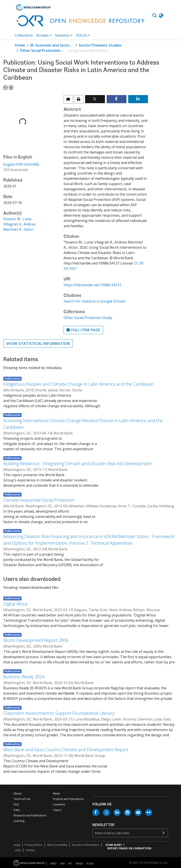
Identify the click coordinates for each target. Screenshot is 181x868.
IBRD (53, 863)
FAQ (16, 804)
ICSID (90, 863)
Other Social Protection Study (42, 50)
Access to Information (86, 845)
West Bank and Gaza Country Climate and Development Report (66, 750)
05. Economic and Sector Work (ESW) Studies (52, 45)
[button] (161, 16)
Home (20, 45)
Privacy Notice (34, 845)
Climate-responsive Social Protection (39, 500)
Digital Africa (15, 604)
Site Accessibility (57, 845)
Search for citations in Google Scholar (95, 301)
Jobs (18, 850)
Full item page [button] (83, 330)
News (56, 793)
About (17, 793)
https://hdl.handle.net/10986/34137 (92, 285)
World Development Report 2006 (36, 640)
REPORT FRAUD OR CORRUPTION (129, 848)
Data (17, 810)
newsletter (103, 825)
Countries (59, 804)
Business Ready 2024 (24, 677)
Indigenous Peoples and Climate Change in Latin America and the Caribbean (78, 384)
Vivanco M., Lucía (17, 219)
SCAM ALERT (114, 845)
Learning (19, 821)
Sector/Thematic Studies (100, 45)
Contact (30, 850)
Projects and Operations (68, 799)
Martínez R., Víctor (18, 229)
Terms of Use (22, 799)
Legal (17, 845)
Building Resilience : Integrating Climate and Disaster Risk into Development (77, 464)
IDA (62, 863)
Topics (57, 810)
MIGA (79, 863)
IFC (70, 863)
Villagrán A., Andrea (19, 224)
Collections (24, 35)
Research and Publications (30, 815)
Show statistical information (38, 344)
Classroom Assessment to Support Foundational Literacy (59, 713)
